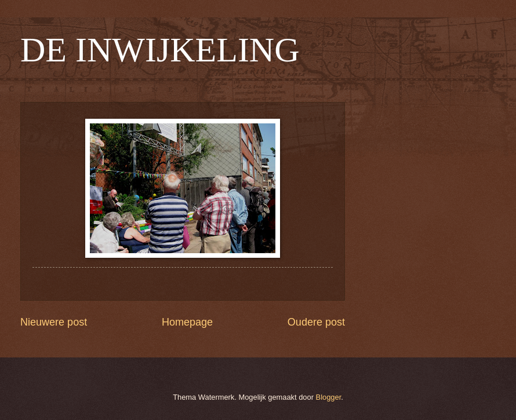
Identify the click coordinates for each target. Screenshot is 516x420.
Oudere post (316, 322)
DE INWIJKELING (160, 50)
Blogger (329, 397)
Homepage (187, 322)
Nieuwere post (54, 322)
